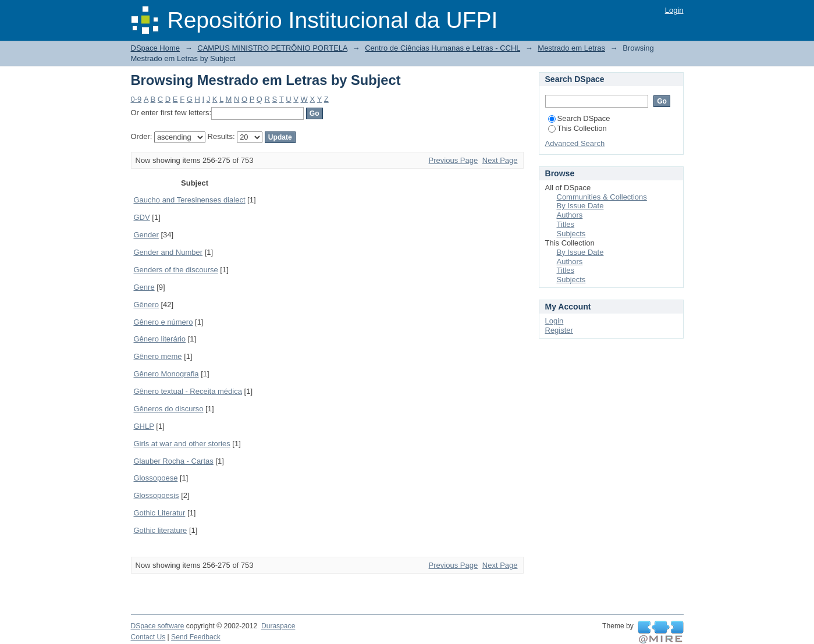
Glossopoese (156, 478)
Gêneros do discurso (169, 409)
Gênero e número (163, 322)
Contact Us (148, 637)
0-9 (136, 99)
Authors (570, 215)
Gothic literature (161, 530)
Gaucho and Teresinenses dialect (190, 200)
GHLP (144, 426)
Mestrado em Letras (571, 48)
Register (559, 330)
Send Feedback (196, 637)
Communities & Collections (602, 197)
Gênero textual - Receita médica (188, 391)
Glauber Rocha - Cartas (174, 461)
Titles (566, 224)
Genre (144, 287)
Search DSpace (579, 118)
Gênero (146, 305)
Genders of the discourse (176, 270)
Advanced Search (575, 143)
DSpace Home (156, 48)
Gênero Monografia (166, 374)
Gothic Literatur (160, 513)
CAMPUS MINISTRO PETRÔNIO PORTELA (272, 48)
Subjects (571, 234)
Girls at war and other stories (182, 444)
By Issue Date (580, 206)
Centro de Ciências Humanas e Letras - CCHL (442, 48)
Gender (146, 235)
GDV (142, 217)
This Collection (577, 128)
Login (674, 10)
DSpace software (158, 626)
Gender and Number (168, 252)
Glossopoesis (157, 495)
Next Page (500, 160)
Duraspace (278, 626)
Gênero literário (160, 339)
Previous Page (454, 160)
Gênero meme (158, 356)
